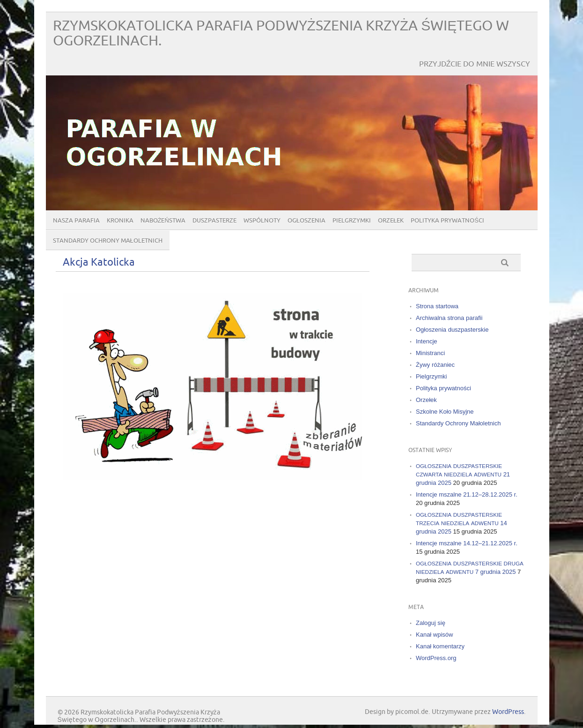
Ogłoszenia (306, 221)
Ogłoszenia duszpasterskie (452, 330)
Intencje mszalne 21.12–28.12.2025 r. (467, 494)
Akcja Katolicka (99, 263)
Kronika (120, 221)
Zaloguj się (431, 623)
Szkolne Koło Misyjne (445, 412)
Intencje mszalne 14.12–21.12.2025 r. (467, 543)
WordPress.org (436, 658)
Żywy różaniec (435, 365)
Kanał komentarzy (440, 646)
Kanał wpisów (435, 635)
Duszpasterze (214, 221)
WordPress (508, 712)
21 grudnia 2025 (463, 474)
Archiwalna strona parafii (449, 318)
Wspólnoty (262, 221)
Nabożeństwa (163, 221)
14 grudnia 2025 (461, 523)
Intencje (427, 341)
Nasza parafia (76, 221)
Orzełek (391, 221)
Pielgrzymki (352, 221)
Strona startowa (437, 306)
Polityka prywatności (447, 221)
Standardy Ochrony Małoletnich (108, 241)
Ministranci (430, 353)
